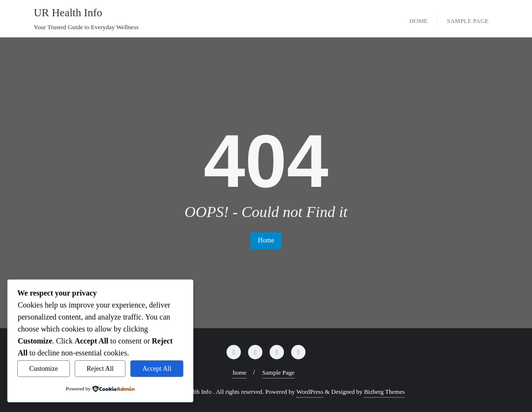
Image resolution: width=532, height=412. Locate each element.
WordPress (310, 392)
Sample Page (279, 372)
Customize (44, 369)
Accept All (157, 369)
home (240, 372)
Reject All (100, 369)
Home (266, 240)
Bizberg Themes (384, 392)
